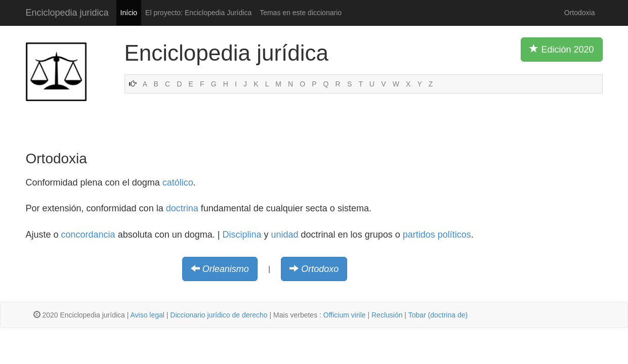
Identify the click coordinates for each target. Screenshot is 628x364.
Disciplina (242, 235)
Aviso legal (147, 315)
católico (178, 183)
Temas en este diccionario (301, 13)
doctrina (182, 208)
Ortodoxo (320, 269)
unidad (285, 235)
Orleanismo (226, 269)
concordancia (88, 235)
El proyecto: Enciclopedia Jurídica (198, 13)
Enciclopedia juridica (67, 13)
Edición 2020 (561, 49)
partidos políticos (437, 235)
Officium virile (345, 315)
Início (129, 13)
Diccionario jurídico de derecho (219, 315)
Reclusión (387, 315)
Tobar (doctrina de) (438, 315)
